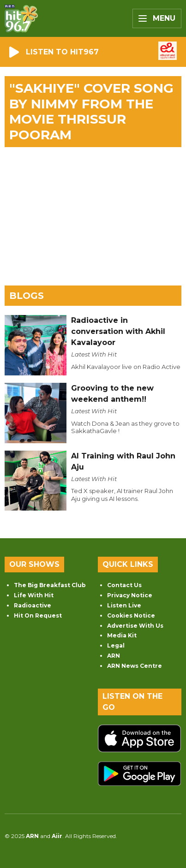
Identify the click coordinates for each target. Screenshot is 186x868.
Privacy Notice (130, 595)
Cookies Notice (131, 615)
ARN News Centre (135, 666)
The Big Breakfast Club (50, 585)
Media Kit (122, 635)
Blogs (27, 296)
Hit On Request (38, 615)
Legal (116, 645)
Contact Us (124, 585)
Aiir (57, 836)
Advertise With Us (135, 626)
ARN (114, 656)
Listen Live (124, 605)
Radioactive (33, 605)
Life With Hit (34, 595)
